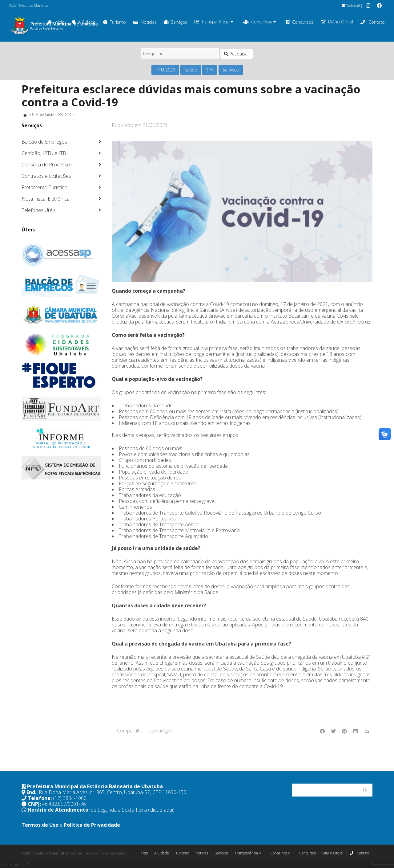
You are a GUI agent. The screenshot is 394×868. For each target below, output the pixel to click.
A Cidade (162, 853)
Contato (373, 22)
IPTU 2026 (165, 70)
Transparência (214, 22)
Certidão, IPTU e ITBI (45, 153)
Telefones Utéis (39, 210)
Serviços (176, 22)
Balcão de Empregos (44, 142)
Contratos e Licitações (46, 176)
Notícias (145, 22)
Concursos (300, 22)
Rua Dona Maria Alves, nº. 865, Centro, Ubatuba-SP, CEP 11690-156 (113, 792)
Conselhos (260, 22)
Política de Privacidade (92, 825)
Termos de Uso (40, 825)
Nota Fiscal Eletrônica (46, 199)
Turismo (115, 22)
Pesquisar (237, 54)
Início (144, 853)
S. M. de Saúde (43, 114)
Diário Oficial (337, 22)
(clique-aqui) (161, 810)
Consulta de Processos (47, 165)
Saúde (191, 70)
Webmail (351, 5)
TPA (210, 70)
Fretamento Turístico (44, 187)
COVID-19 (64, 114)
